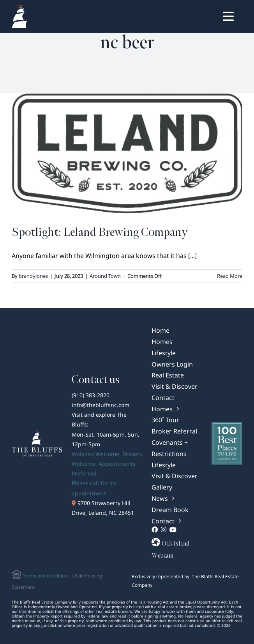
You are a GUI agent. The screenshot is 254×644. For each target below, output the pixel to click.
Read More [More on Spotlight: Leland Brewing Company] (230, 276)
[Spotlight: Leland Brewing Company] (127, 153)
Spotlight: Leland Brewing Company (100, 232)
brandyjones (33, 276)
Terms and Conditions (46, 576)
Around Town (105, 276)
